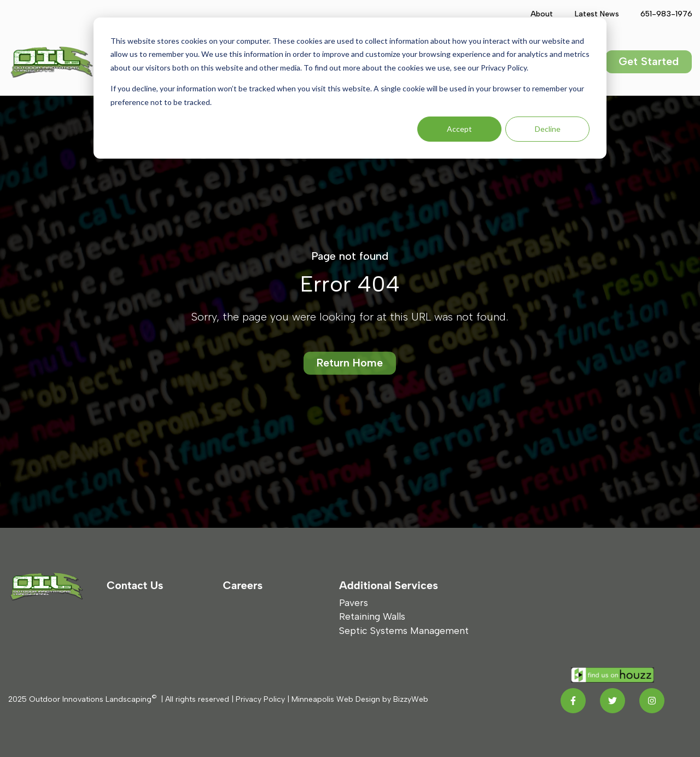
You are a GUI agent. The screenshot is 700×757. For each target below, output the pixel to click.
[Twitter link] (612, 701)
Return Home (350, 363)
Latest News (596, 14)
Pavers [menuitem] (354, 602)
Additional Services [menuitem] (389, 585)
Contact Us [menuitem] (135, 585)
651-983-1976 (666, 14)
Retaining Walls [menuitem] (372, 616)
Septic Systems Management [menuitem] (404, 630)
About (542, 14)
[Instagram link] (652, 701)
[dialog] (350, 88)
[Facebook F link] (573, 701)
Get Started (649, 61)
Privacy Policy (260, 699)
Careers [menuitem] (243, 585)
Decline (548, 129)
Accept (459, 129)
